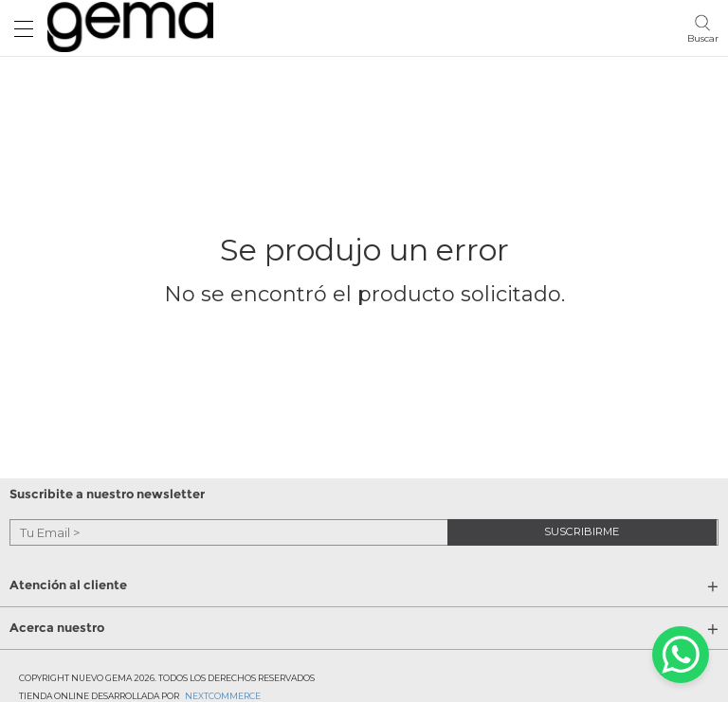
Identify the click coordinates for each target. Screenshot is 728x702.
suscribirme (582, 531)
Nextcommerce (223, 696)
